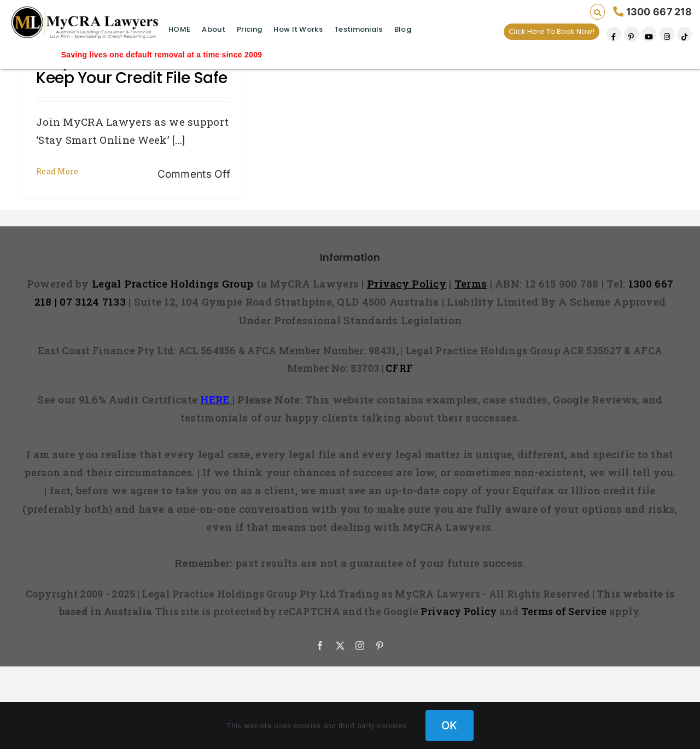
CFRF (399, 368)
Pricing (249, 29)
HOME (179, 29)
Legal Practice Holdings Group (174, 283)
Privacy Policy (459, 611)
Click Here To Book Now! (552, 31)
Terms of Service (564, 611)
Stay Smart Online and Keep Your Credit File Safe (132, 70)
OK (450, 725)
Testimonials (358, 29)
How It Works (298, 29)
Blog (403, 29)
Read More (57, 171)
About (213, 29)
